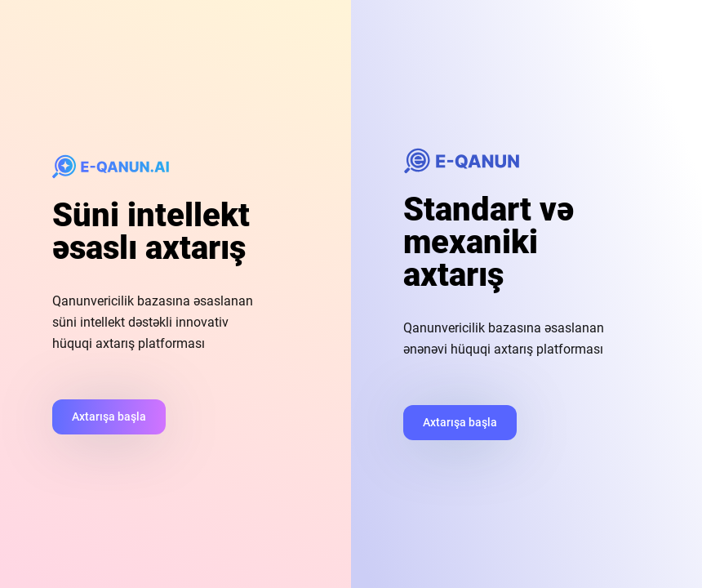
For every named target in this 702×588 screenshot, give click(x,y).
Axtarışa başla (109, 416)
